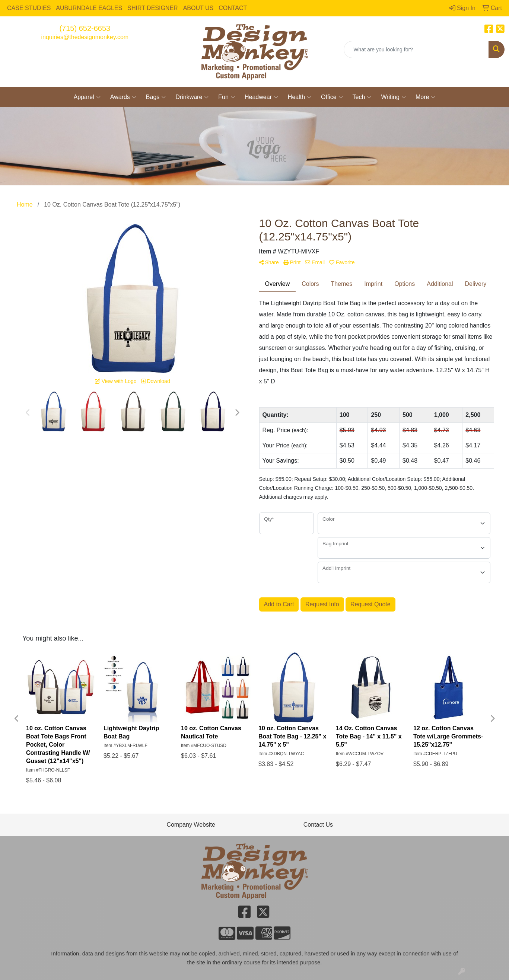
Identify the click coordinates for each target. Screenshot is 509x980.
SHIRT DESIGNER (152, 8)
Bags (156, 97)
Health (300, 97)
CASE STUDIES (29, 8)
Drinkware (192, 97)
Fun (227, 97)
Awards (123, 97)
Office (332, 97)
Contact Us (318, 825)
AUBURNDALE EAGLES (89, 8)
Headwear (261, 97)
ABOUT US (198, 8)
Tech (362, 97)
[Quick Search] (416, 50)
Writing (393, 97)
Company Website (191, 825)
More (425, 97)
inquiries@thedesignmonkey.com (85, 37)
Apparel (87, 97)
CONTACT (233, 8)
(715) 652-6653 (85, 28)
